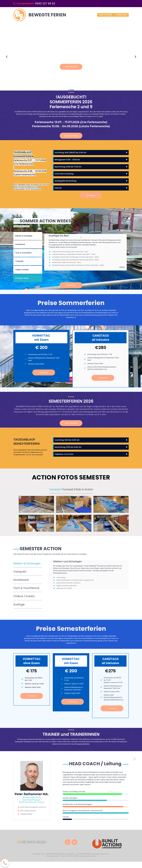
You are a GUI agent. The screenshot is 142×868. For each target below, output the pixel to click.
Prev (7, 57)
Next (135, 57)
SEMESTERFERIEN (105, 15)
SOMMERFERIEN (121, 15)
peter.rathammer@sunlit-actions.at (34, 814)
